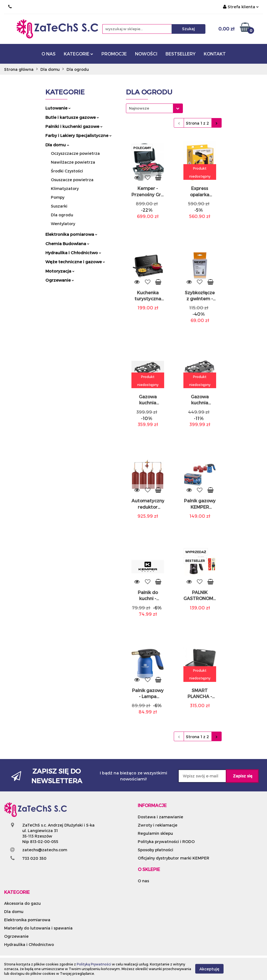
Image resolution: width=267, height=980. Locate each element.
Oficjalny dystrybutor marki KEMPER (174, 858)
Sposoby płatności (155, 850)
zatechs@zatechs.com (45, 850)
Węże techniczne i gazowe (75, 262)
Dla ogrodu (62, 215)
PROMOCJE (114, 54)
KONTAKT (215, 54)
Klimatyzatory (65, 188)
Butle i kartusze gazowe (72, 117)
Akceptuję (209, 969)
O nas (143, 881)
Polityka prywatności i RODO (166, 842)
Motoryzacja (60, 271)
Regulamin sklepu (155, 833)
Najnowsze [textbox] (139, 108)
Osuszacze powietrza (72, 180)
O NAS (49, 54)
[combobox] (154, 108)
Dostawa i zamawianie (160, 817)
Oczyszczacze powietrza (75, 153)
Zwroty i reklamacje (158, 825)
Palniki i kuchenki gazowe (74, 126)
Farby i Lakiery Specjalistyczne (79, 135)
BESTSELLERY (181, 54)
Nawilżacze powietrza (73, 162)
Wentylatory (63, 224)
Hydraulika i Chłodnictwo (73, 253)
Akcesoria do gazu (22, 903)
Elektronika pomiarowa (71, 234)
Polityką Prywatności (94, 964)
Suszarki (59, 206)
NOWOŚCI (146, 54)
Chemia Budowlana (67, 243)
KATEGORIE (79, 54)
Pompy (58, 197)
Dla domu (57, 145)
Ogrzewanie (60, 280)
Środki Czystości (67, 171)
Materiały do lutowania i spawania (38, 928)
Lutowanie (58, 108)
